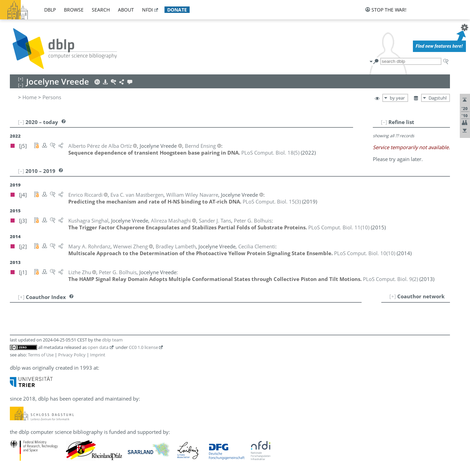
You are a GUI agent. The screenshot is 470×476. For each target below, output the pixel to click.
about (126, 10)
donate (177, 10)
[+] (393, 296)
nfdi (147, 10)
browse (74, 10)
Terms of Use (41, 355)
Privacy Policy (72, 355)
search (101, 10)
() (270, 153)
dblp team (112, 340)
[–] (384, 122)
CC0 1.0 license (143, 347)
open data (98, 347)
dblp (50, 10)
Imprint (98, 355)
